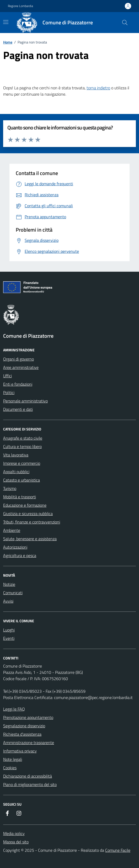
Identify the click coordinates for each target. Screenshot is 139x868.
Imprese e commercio (22, 463)
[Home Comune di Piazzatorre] (58, 23)
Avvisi (8, 601)
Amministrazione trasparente (29, 743)
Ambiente (12, 530)
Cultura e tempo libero (22, 446)
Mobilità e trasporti (20, 497)
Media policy (14, 833)
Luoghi (9, 630)
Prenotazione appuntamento (28, 717)
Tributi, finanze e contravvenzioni (32, 522)
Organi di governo (18, 359)
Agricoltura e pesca (20, 555)
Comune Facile (118, 850)
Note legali (13, 759)
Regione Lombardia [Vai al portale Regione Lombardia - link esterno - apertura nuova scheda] (20, 6)
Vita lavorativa (16, 455)
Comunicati (13, 593)
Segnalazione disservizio (24, 726)
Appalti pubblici (16, 472)
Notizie (9, 584)
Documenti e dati (18, 409)
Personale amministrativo (25, 401)
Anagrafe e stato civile (23, 438)
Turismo (10, 488)
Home (8, 42)
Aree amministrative (21, 367)
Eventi (9, 638)
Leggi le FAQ (14, 709)
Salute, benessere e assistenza (30, 539)
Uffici (7, 376)
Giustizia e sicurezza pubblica (28, 514)
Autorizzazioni (15, 547)
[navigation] (6, 22)
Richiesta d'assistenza (22, 734)
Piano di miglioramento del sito (30, 784)
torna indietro (98, 88)
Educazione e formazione (25, 505)
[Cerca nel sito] (125, 23)
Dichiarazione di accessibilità (28, 776)
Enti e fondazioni (18, 384)
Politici (9, 392)
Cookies (10, 768)
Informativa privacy (20, 751)
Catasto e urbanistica (22, 480)
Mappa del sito (16, 842)
